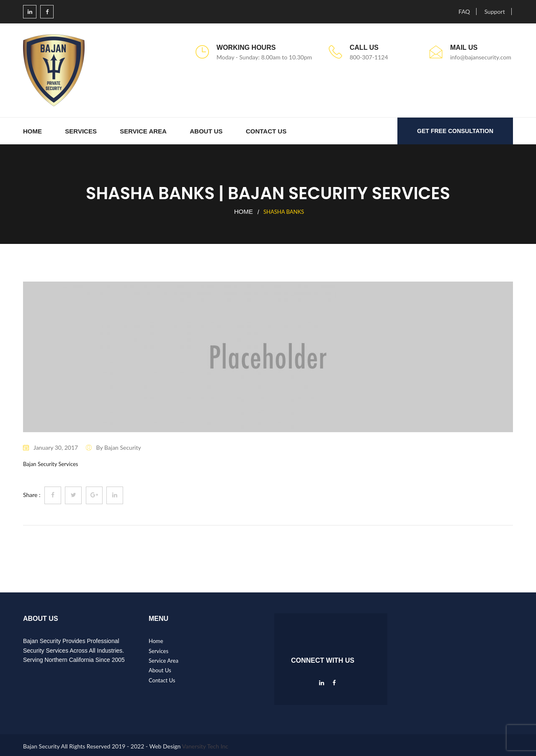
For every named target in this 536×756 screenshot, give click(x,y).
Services (81, 131)
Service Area (143, 131)
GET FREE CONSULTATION (455, 131)
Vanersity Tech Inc (205, 746)
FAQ (464, 12)
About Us (206, 131)
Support (495, 12)
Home (32, 131)
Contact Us (266, 131)
